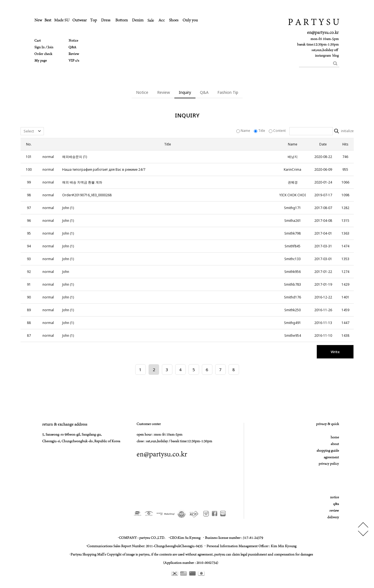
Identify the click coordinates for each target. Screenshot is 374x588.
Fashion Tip (228, 92)
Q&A (204, 92)
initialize (347, 131)
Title (260, 131)
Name (244, 131)
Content (278, 131)
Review (164, 92)
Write (335, 352)
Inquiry (185, 92)
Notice (142, 92)
